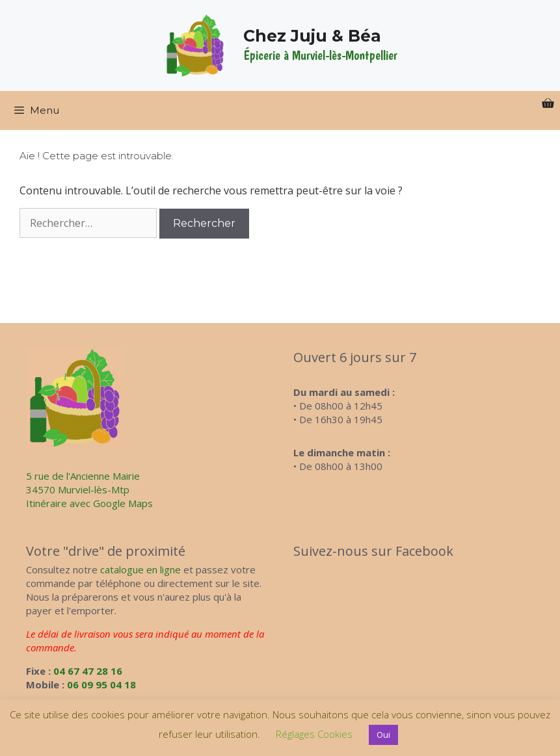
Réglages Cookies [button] (314, 734)
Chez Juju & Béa (312, 36)
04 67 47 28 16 (88, 671)
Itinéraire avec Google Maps (89, 503)
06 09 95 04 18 (101, 684)
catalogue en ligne (140, 569)
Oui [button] (383, 735)
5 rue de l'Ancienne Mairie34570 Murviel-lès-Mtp (83, 483)
